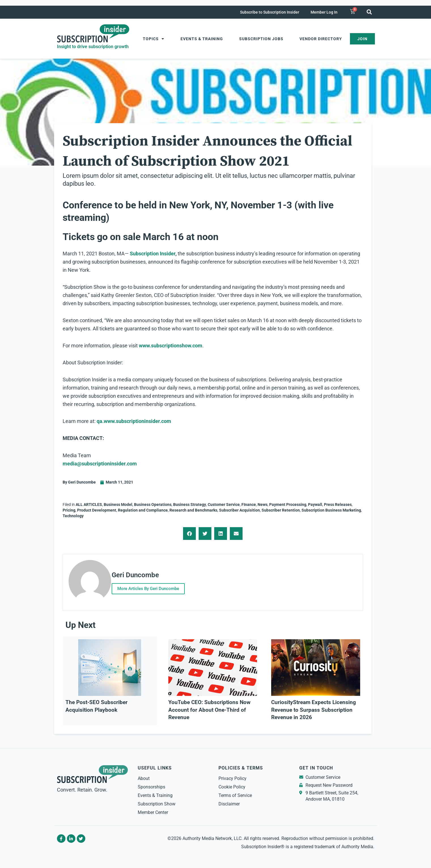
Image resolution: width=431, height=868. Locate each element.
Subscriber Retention (281, 510)
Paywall (315, 504)
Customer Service (224, 504)
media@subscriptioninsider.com (100, 464)
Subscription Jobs (261, 39)
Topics (154, 39)
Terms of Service (235, 793)
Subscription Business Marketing (331, 510)
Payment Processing (288, 504)
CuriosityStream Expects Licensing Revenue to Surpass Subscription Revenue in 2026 (314, 707)
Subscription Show (157, 801)
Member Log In (324, 12)
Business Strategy (190, 504)
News (263, 504)
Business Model (118, 504)
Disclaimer (229, 801)
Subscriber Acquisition (239, 510)
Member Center (153, 810)
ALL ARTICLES (89, 504)
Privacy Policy (233, 776)
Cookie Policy (232, 784)
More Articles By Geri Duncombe (155, 587)
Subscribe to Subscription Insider (270, 12)
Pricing (69, 510)
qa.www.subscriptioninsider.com (134, 421)
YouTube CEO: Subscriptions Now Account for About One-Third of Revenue (209, 707)
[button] (369, 12)
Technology (73, 516)
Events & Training (202, 39)
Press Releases (338, 504)
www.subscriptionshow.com (171, 346)
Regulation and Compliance (143, 510)
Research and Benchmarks (193, 510)
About (144, 776)
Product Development (97, 510)
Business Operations (153, 504)
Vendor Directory (321, 39)
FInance (249, 504)
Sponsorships (151, 784)
